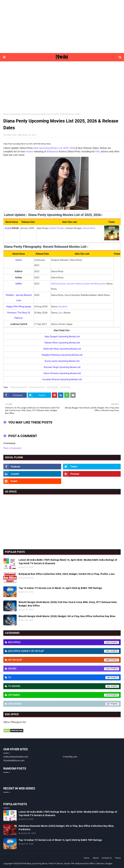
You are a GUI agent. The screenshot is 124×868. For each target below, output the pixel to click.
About (96, 858)
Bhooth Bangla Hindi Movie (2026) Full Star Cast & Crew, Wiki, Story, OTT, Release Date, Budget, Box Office (68, 604)
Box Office (64, 642)
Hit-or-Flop (64, 660)
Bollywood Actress (19, 387)
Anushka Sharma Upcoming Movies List (62, 379)
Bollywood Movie (37, 387)
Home (6, 114)
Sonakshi (63, 306)
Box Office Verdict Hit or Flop (64, 651)
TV (64, 678)
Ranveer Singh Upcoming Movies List (62, 367)
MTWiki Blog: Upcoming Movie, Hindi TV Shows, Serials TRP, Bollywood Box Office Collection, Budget (66, 863)
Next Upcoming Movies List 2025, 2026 (54, 148)
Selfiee (19, 284)
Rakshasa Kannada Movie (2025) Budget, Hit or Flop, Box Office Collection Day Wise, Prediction (66, 828)
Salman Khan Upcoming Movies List (62, 343)
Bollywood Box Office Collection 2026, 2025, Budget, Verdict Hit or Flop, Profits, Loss (67, 574)
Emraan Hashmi (75, 284)
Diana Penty (89, 228)
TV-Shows (64, 686)
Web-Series (64, 704)
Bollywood (52, 151)
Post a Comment (12, 448)
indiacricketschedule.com (16, 757)
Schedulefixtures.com (14, 760)
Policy (118, 858)
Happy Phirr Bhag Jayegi (19, 306)
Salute (19, 260)
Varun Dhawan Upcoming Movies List (62, 373)
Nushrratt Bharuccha (95, 284)
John (60, 313)
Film (97, 151)
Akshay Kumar (58, 284)
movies (29, 151)
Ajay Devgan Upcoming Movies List (62, 336)
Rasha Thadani (57, 228)
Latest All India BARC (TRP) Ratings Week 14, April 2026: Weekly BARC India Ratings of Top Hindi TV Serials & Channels (68, 562)
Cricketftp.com (70, 757)
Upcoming (15, 114)
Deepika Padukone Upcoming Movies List (62, 355)
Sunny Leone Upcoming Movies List (62, 361)
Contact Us (107, 858)
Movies (64, 669)
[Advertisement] (62, 27)
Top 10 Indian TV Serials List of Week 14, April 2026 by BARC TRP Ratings (60, 588)
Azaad (8, 228)
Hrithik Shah (11, 135)
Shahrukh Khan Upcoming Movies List (62, 349)
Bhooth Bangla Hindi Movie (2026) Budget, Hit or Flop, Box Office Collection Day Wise (67, 616)
